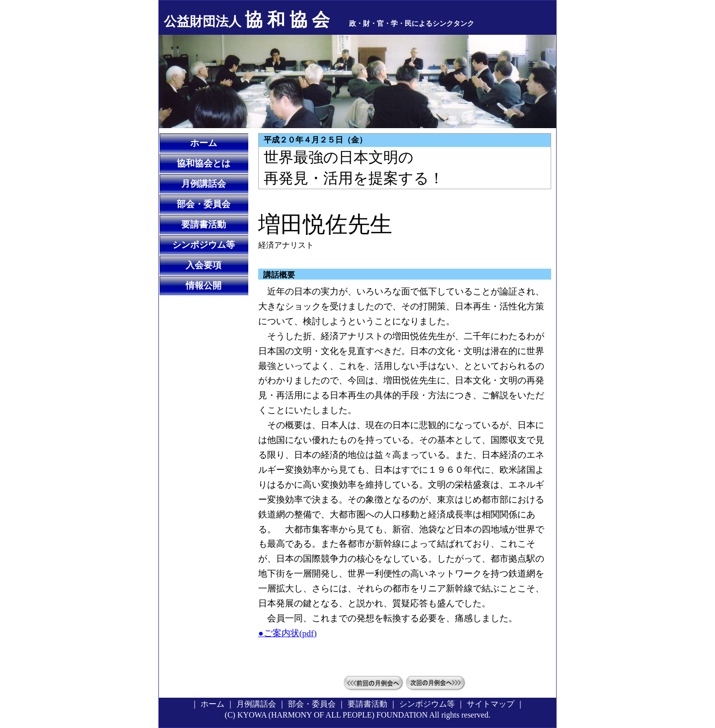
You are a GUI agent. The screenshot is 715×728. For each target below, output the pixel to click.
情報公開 (204, 286)
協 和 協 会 (247, 20)
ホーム (204, 143)
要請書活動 (204, 224)
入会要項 (204, 265)
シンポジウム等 (204, 245)
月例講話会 (204, 184)
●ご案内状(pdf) (287, 633)
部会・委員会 (204, 204)
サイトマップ (491, 704)
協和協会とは (204, 163)
